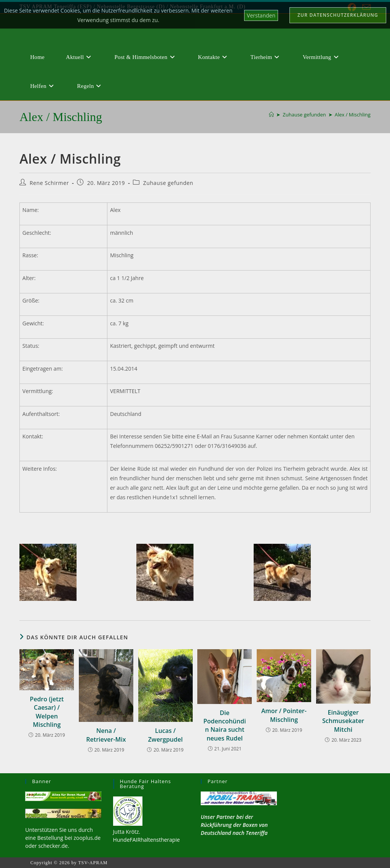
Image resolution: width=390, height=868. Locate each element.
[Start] (271, 115)
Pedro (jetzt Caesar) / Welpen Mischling (47, 712)
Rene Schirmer (49, 183)
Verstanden (261, 15)
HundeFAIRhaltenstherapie (146, 840)
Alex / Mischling (353, 115)
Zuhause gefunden (168, 183)
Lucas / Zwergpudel (165, 735)
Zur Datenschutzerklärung (338, 15)
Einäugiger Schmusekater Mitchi (343, 721)
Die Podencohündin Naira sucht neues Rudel (225, 725)
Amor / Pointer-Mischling (284, 715)
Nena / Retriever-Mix (106, 735)
